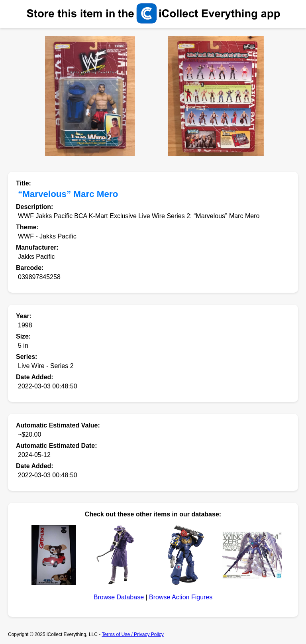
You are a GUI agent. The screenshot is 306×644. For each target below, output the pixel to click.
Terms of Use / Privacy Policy (132, 634)
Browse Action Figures (181, 597)
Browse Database (119, 597)
